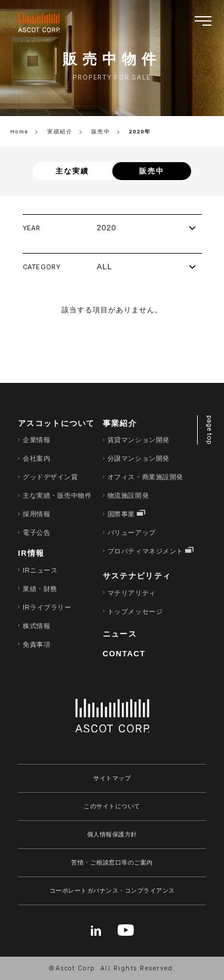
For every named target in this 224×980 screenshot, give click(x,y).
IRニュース (40, 570)
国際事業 (121, 514)
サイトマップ (112, 778)
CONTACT (124, 654)
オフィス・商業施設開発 (145, 477)
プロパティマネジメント (145, 551)
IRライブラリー (47, 607)
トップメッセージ (135, 611)
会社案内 (36, 458)
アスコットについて (56, 423)
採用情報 (36, 514)
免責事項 (36, 644)
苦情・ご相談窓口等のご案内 (112, 862)
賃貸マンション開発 (139, 440)
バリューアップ (132, 532)
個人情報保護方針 (112, 834)
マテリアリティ (132, 593)
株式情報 (36, 626)
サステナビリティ (137, 576)
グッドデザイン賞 (50, 477)
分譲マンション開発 (139, 458)
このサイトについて (112, 806)
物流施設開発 (128, 495)
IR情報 (31, 553)
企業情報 (36, 440)
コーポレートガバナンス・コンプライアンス (112, 891)
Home (20, 132)
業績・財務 (40, 589)
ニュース (120, 634)
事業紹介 (120, 423)
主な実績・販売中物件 (57, 495)
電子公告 (36, 532)
